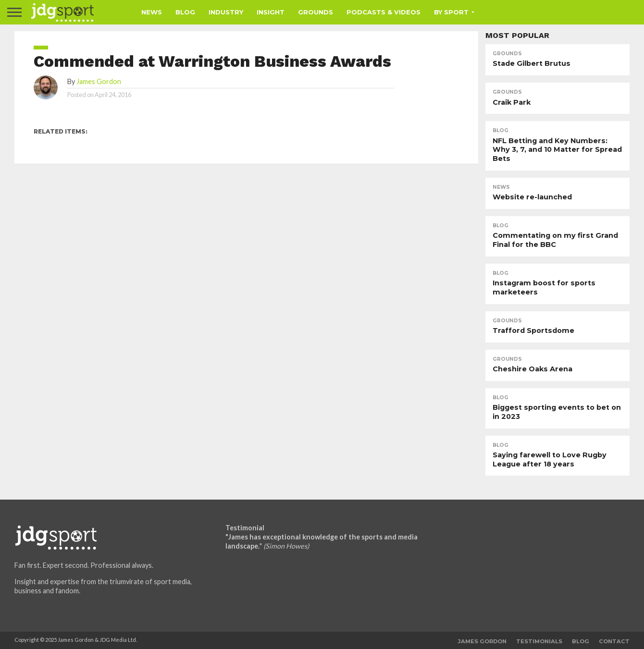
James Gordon (99, 81)
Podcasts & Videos (384, 12)
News (152, 12)
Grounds (316, 12)
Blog (185, 12)
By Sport (451, 12)
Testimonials (539, 641)
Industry (226, 12)
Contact (614, 641)
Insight (271, 12)
